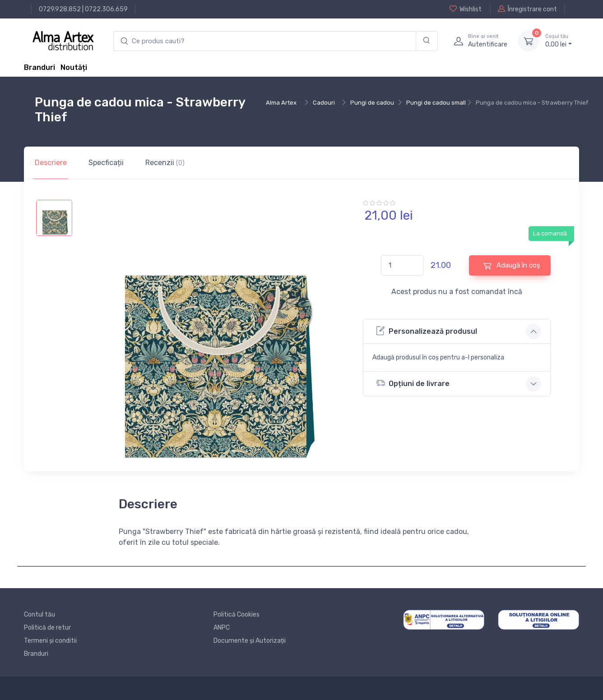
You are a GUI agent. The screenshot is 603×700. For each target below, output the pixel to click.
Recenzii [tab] (165, 163)
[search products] (265, 41)
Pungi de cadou (372, 103)
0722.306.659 (106, 9)
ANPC (222, 628)
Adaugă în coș (512, 265)
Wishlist (466, 9)
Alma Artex (281, 103)
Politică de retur (47, 628)
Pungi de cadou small (436, 103)
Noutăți (74, 67)
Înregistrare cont (527, 9)
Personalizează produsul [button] (427, 331)
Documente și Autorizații (250, 641)
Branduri (39, 67)
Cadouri (324, 103)
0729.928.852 (60, 9)
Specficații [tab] (106, 163)
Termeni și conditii (50, 641)
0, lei (559, 41)
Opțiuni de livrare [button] (413, 383)
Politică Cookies (237, 615)
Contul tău (39, 615)
